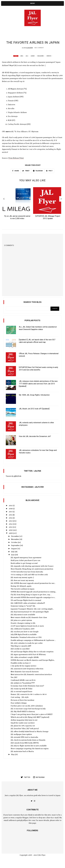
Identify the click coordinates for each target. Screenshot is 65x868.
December (15, 542)
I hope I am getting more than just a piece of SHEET (32, 720)
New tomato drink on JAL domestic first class (29, 623)
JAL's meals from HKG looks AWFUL (25, 749)
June (13, 561)
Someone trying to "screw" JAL (23, 612)
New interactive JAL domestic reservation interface (31, 680)
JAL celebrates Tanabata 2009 (23, 635)
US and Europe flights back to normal (26, 606)
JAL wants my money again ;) (22, 583)
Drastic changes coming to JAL (23, 629)
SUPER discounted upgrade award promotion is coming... (33, 598)
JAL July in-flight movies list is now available (29, 752)
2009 (11, 539)
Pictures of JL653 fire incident (23, 706)
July (13, 557)
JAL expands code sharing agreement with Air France (32, 572)
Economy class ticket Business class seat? (27, 692)
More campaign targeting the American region (30, 754)
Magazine (41, 61)
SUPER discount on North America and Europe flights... (33, 666)
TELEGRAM (38, 176)
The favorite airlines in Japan (23, 595)
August (14, 554)
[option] (17, 209)
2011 (11, 533)
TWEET (26, 176)
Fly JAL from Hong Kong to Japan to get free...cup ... (31, 600)
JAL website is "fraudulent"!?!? (23, 689)
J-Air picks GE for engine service (23, 672)
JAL (27, 61)
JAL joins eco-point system (21, 626)
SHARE (16, 176)
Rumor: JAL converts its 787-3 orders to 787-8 (29, 700)
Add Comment (39, 53)
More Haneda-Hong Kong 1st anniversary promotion (32, 575)
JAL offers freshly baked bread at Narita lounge (30, 737)
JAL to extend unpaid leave (21, 697)
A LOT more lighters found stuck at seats (27, 632)
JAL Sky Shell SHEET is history (23, 717)
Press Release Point (16, 163)
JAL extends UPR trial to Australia (24, 743)
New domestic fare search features (25, 677)
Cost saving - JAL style (20, 703)
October (15, 548)
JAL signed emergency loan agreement (26, 563)
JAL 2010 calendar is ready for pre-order (27, 649)
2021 (11, 511)
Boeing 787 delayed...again (21, 592)
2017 (11, 517)
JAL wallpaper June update (21, 740)
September (16, 551)
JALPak (24, 53)
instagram (39, 783)
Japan (33, 61)
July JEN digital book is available (24, 640)
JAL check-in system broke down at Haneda (28, 746)
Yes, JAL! (14, 683)
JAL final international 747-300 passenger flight (30, 618)
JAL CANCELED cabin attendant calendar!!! (28, 609)
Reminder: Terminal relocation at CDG (26, 643)
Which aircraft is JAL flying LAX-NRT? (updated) (30, 723)
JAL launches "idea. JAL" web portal (25, 734)
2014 (11, 524)
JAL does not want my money (22, 586)
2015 (11, 521)
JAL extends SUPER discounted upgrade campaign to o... (33, 603)
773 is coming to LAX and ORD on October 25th (29, 580)
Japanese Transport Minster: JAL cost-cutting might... (32, 615)
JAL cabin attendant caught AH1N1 (25, 663)
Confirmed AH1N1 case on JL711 (23, 686)
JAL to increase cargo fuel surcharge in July (28, 714)
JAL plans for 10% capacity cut (23, 732)
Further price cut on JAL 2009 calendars (27, 712)
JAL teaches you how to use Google (25, 637)
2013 (11, 527)
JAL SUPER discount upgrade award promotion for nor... (33, 589)
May (13, 760)
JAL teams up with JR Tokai (22, 694)
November (15, 545)
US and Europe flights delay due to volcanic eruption (32, 657)
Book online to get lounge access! (24, 569)
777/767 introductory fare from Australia (27, 578)
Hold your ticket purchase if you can (25, 566)
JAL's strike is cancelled (20, 655)
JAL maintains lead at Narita (22, 757)
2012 (11, 530)
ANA (22, 61)
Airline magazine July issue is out (24, 726)
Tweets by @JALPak (13, 482)
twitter (25, 783)
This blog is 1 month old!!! (21, 652)
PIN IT (49, 176)
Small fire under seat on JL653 (23, 729)
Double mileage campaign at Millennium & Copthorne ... (33, 646)
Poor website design (19, 709)
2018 (11, 514)
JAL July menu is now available (23, 620)
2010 (11, 536)
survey (49, 61)
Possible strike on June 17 (21, 669)
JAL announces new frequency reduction (27, 674)
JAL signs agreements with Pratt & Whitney (28, 660)
